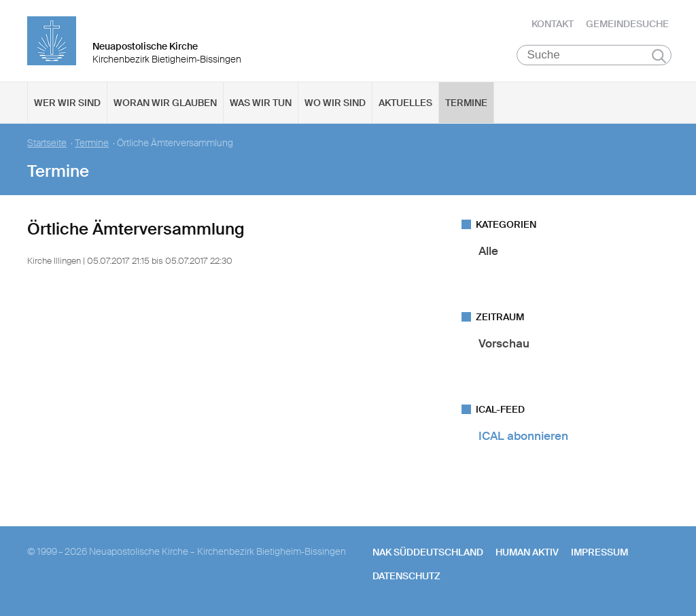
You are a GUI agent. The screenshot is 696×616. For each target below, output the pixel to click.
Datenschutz (406, 576)
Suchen (659, 56)
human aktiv (527, 552)
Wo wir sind (335, 103)
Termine (466, 103)
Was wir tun (261, 103)
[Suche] (594, 55)
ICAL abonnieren (523, 436)
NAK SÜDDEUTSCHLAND (428, 552)
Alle (488, 251)
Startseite (47, 143)
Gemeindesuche (627, 24)
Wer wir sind (67, 103)
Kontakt (553, 24)
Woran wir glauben (165, 103)
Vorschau (504, 343)
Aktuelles (405, 103)
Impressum (599, 552)
